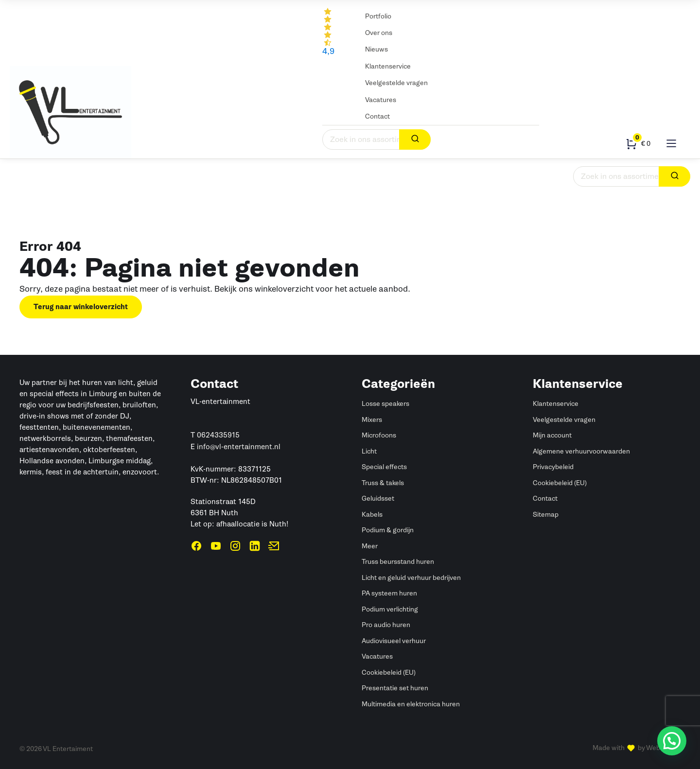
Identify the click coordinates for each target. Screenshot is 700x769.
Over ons (379, 33)
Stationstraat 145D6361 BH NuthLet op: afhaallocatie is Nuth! (239, 513)
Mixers (372, 420)
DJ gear (330, 175)
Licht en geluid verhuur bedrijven (411, 578)
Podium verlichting (390, 609)
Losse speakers (385, 404)
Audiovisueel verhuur (394, 641)
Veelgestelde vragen (396, 83)
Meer (370, 546)
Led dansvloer (119, 175)
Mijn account (552, 435)
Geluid (29, 170)
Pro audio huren (386, 625)
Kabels (493, 170)
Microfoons (379, 435)
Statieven (543, 170)
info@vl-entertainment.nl (239, 447)
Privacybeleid (553, 467)
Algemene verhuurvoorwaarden (581, 451)
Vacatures (381, 100)
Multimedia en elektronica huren (411, 704)
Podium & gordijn (373, 181)
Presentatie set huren (395, 688)
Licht (71, 170)
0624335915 (218, 435)
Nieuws (376, 49)
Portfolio (378, 16)
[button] (672, 741)
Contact (377, 116)
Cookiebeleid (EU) (389, 673)
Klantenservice (388, 66)
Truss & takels (289, 181)
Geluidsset (378, 498)
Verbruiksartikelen (228, 170)
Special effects (164, 175)
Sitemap (546, 515)
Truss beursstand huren (398, 562)
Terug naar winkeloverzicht (81, 307)
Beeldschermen (434, 170)
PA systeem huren (389, 593)
